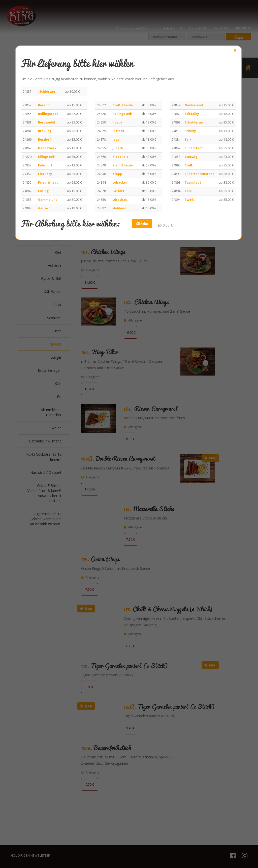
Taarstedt (193, 182)
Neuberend (194, 105)
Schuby (190, 131)
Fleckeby (45, 174)
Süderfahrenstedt (199, 174)
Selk (188, 139)
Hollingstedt (122, 114)
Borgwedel (47, 122)
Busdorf (44, 139)
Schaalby (192, 114)
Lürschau (120, 200)
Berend (44, 105)
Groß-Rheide (123, 105)
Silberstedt (194, 148)
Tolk (188, 191)
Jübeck (118, 148)
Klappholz (120, 157)
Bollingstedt (48, 114)
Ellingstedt (47, 157)
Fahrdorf (45, 165)
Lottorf (118, 191)
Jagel (116, 139)
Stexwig (191, 157)
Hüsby (117, 122)
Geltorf (44, 208)
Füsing (43, 191)
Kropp (117, 174)
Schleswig (47, 91)
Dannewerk (47, 148)
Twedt (190, 200)
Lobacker (120, 182)
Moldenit (120, 208)
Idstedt (118, 131)
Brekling (45, 131)
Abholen (142, 223)
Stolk (189, 165)
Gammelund (48, 200)
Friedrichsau (48, 182)
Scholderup (194, 122)
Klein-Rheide (123, 165)
